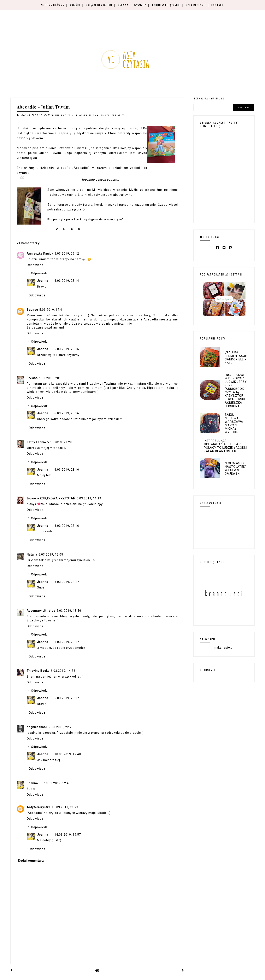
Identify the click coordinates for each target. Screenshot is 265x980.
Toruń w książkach (166, 5)
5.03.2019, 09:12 (67, 254)
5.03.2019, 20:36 (51, 378)
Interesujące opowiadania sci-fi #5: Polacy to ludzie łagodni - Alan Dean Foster (226, 446)
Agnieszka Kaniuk (40, 254)
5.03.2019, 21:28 (60, 442)
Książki (75, 5)
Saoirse (32, 310)
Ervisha (32, 378)
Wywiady (140, 5)
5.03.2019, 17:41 (52, 310)
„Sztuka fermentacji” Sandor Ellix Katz (236, 358)
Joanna (43, 281)
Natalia (32, 555)
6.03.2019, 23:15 (67, 349)
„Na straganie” (100, 148)
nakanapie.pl (224, 648)
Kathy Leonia (36, 442)
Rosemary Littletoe (41, 611)
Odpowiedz (35, 265)
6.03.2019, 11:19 (89, 498)
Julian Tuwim (65, 115)
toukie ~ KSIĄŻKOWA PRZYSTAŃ (51, 498)
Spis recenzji (196, 5)
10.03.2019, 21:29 (65, 807)
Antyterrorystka (39, 807)
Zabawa (123, 5)
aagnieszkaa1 (37, 727)
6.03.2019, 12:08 (51, 555)
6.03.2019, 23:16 (67, 413)
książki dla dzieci (113, 115)
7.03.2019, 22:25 (61, 727)
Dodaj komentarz (31, 861)
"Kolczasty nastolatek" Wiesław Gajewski (236, 468)
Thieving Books (38, 671)
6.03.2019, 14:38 (63, 671)
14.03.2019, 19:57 (68, 835)
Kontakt (218, 5)
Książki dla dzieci (99, 5)
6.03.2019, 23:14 (67, 281)
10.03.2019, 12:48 (68, 754)
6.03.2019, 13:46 (69, 611)
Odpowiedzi (40, 273)
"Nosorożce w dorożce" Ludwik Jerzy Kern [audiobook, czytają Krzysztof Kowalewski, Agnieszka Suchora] (236, 391)
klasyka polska (88, 115)
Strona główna (53, 5)
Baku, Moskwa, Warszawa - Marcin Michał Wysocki (235, 423)
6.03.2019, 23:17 (67, 582)
